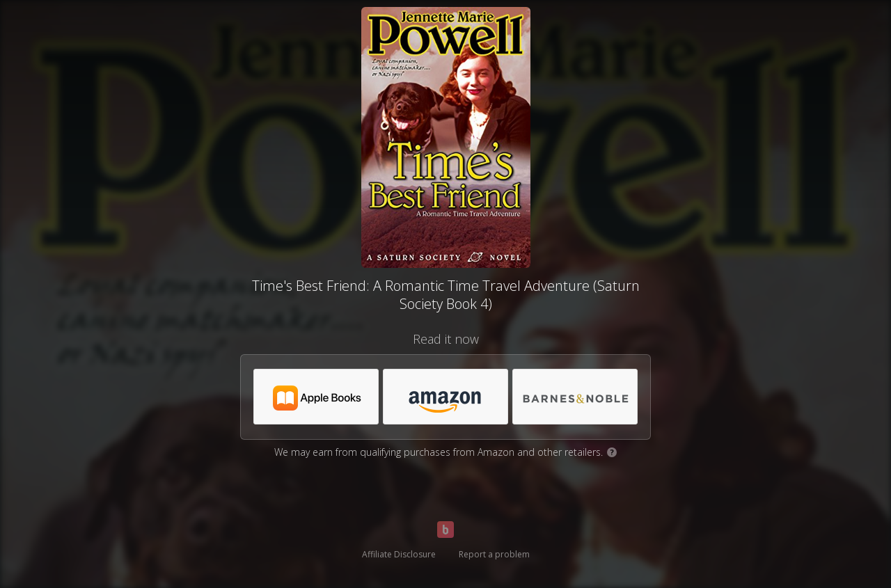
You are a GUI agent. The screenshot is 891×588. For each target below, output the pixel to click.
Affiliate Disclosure (399, 554)
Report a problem (494, 554)
